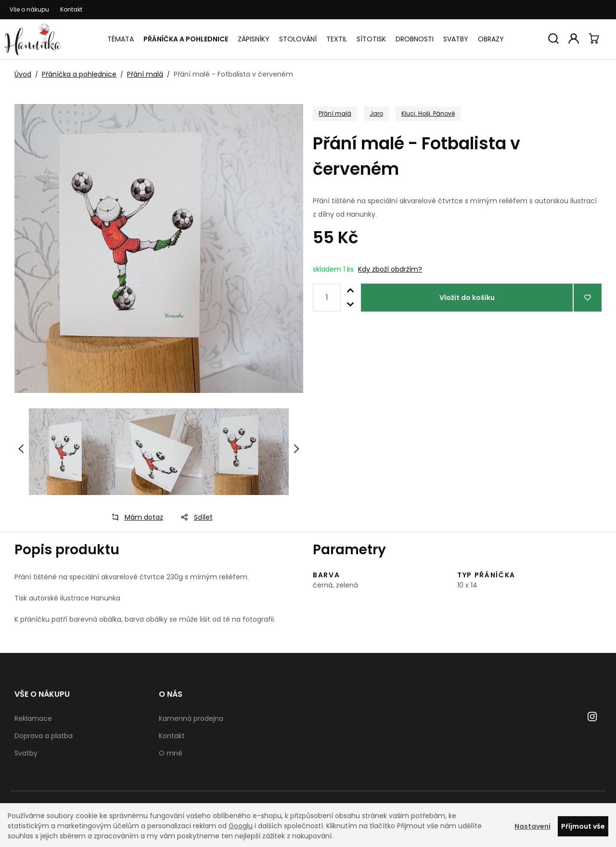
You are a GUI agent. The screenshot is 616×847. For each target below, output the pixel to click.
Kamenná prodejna (191, 718)
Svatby (456, 39)
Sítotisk (371, 39)
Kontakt (71, 9)
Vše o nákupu (29, 9)
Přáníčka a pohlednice (186, 39)
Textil (337, 39)
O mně (171, 753)
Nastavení (533, 826)
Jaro (376, 113)
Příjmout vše (583, 826)
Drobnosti (415, 39)
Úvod (23, 74)
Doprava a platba (44, 736)
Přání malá (145, 74)
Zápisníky (254, 39)
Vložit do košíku (467, 298)
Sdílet (194, 517)
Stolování (298, 39)
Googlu (241, 826)
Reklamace (33, 718)
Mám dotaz (134, 517)
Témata (121, 39)
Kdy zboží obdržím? (390, 269)
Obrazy (491, 39)
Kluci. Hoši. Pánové (428, 113)
